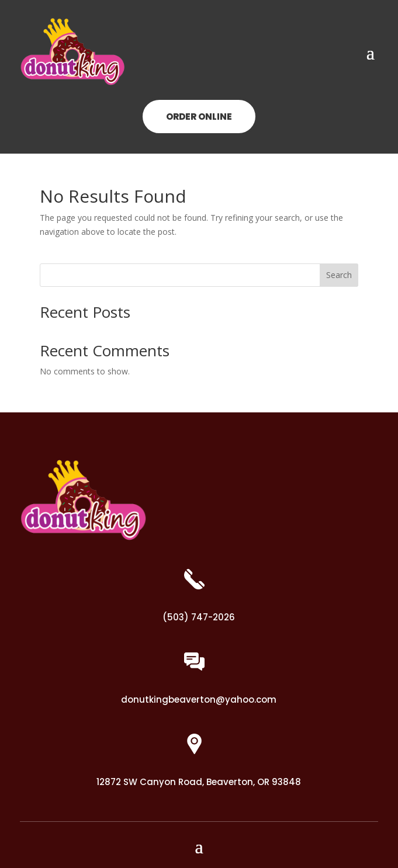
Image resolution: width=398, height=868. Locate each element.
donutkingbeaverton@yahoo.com (199, 699)
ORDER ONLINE (199, 117)
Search (339, 275)
